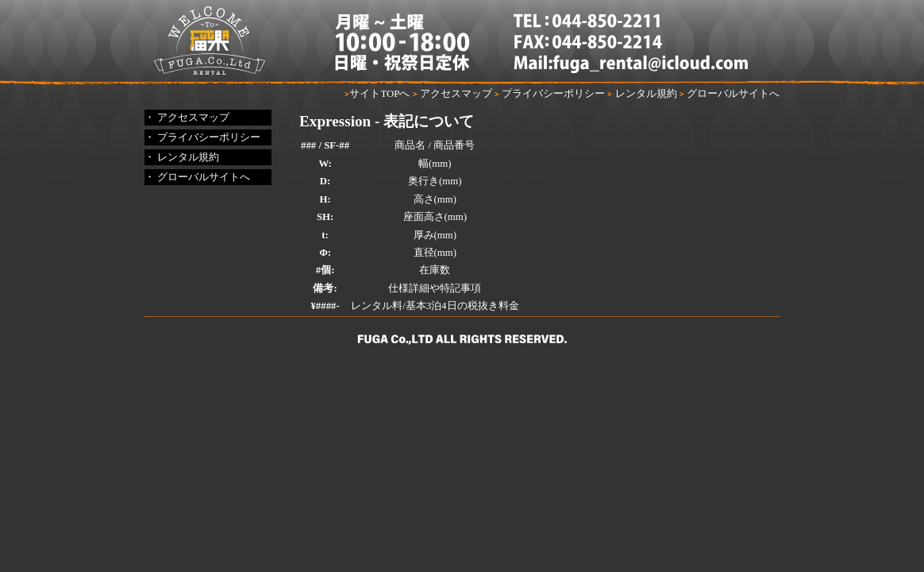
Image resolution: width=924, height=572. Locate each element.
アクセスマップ (452, 94)
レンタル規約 (642, 94)
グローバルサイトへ (730, 94)
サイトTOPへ (377, 94)
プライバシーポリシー (550, 94)
